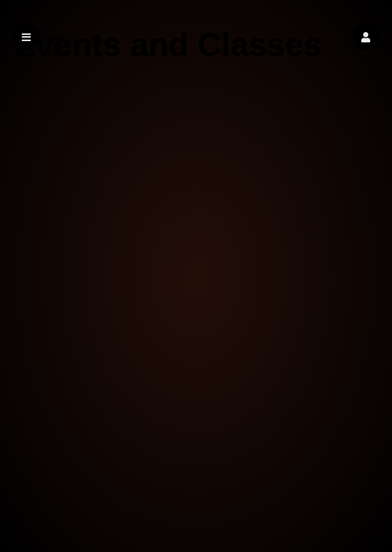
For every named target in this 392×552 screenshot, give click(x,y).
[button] (366, 37)
